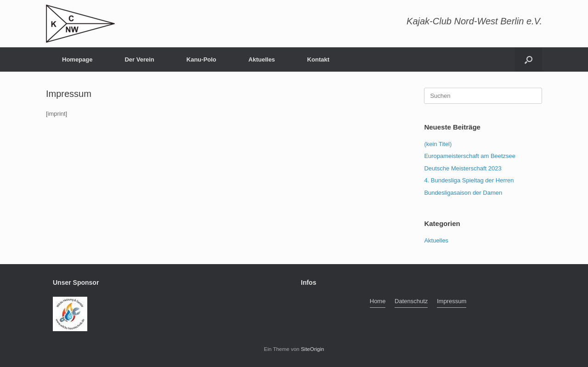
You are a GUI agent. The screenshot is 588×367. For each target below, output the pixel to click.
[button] (529, 59)
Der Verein (139, 59)
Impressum (452, 301)
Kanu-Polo (201, 59)
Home (378, 301)
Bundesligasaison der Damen (463, 193)
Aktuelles (262, 59)
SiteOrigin (313, 349)
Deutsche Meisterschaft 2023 (463, 168)
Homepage (77, 59)
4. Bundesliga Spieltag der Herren (469, 180)
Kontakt (318, 59)
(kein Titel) (438, 144)
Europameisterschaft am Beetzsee (470, 156)
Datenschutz (411, 301)
